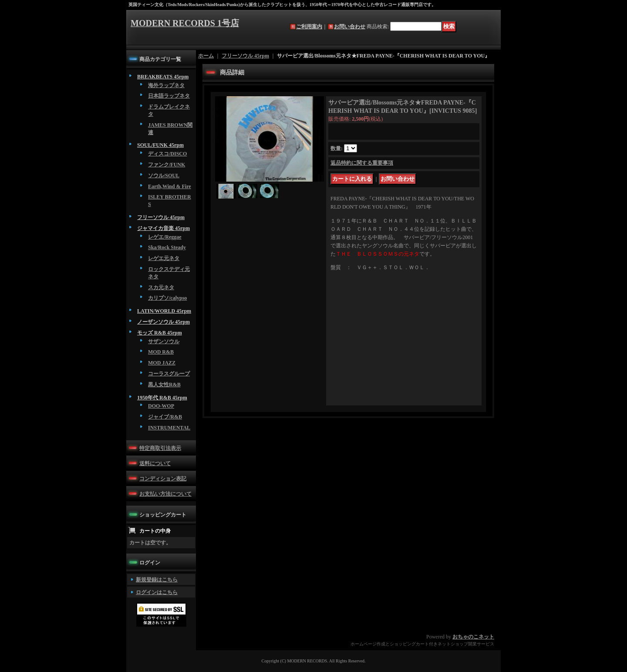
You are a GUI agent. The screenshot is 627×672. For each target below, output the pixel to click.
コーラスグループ (169, 374)
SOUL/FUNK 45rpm (160, 145)
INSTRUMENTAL (169, 428)
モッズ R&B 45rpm (160, 333)
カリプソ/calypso (167, 298)
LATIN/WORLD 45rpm (164, 311)
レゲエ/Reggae (165, 237)
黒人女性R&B (164, 385)
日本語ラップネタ (169, 96)
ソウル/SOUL (164, 176)
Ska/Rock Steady (167, 247)
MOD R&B (161, 352)
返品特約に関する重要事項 (362, 163)
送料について (155, 463)
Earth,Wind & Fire (170, 186)
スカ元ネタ (161, 287)
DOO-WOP (161, 406)
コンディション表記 (163, 479)
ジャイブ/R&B (165, 417)
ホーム (206, 56)
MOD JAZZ (162, 363)
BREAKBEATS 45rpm (163, 77)
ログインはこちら (157, 592)
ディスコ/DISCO (167, 154)
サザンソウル (164, 341)
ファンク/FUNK (167, 165)
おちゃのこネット (473, 637)
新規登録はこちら (157, 580)
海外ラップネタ (166, 85)
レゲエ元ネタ (164, 258)
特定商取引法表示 (160, 448)
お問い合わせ (350, 27)
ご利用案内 (309, 27)
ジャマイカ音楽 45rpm (163, 228)
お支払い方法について (165, 494)
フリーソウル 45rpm (161, 217)
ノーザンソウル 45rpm (163, 322)
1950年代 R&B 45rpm (162, 398)
